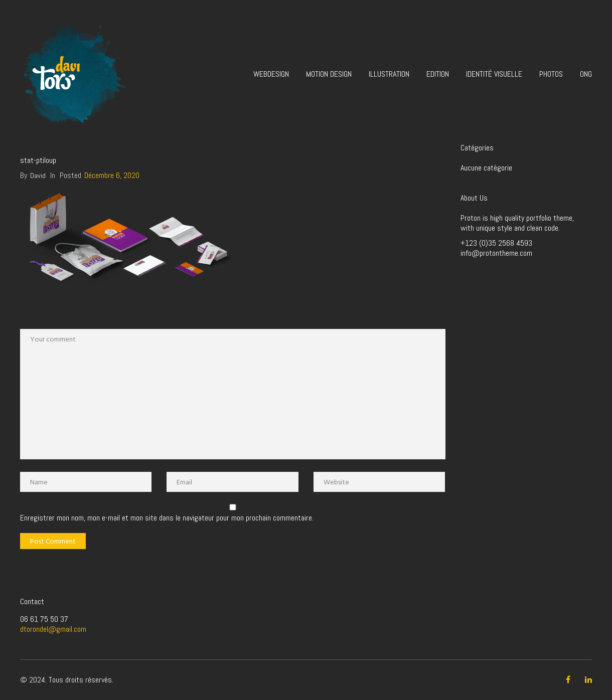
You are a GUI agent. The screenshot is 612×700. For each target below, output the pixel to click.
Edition (438, 74)
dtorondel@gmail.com (53, 629)
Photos (551, 74)
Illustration (389, 74)
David (38, 176)
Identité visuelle (494, 74)
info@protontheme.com (496, 253)
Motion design (329, 74)
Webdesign (271, 74)
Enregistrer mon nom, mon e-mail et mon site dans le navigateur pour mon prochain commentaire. (167, 518)
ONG (586, 74)
